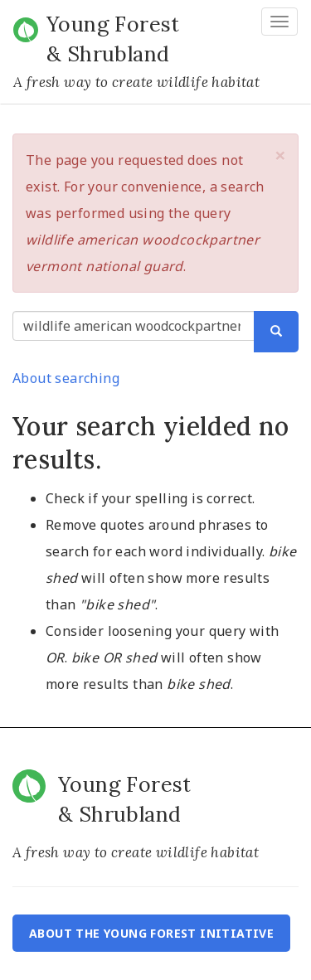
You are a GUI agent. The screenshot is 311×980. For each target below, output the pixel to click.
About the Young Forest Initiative (151, 933)
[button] (280, 155)
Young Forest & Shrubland (113, 39)
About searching (66, 378)
